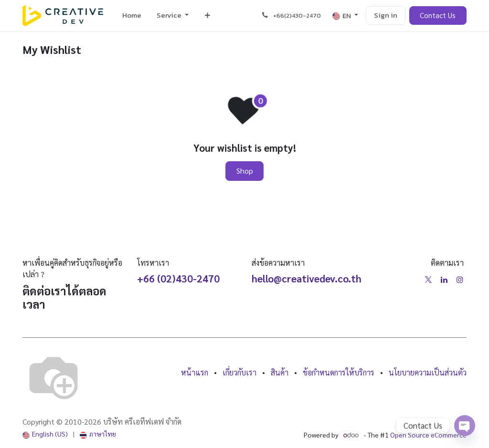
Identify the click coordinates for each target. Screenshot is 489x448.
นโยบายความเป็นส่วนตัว (428, 372)
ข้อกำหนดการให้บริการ (339, 372)
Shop (245, 171)
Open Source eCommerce (428, 435)
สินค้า (280, 372)
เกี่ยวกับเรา (239, 372)
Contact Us (438, 15)
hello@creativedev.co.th (307, 278)
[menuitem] (132, 16)
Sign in (386, 15)
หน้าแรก (195, 372)
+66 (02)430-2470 (178, 278)
